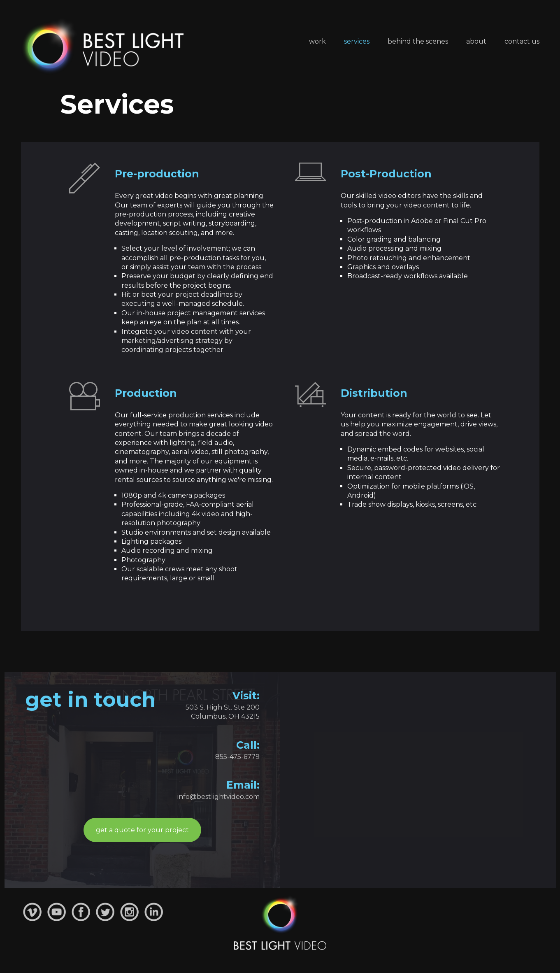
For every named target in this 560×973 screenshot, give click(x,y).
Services (357, 41)
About (476, 41)
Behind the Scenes (418, 41)
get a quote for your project (142, 830)
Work (317, 41)
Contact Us (522, 41)
